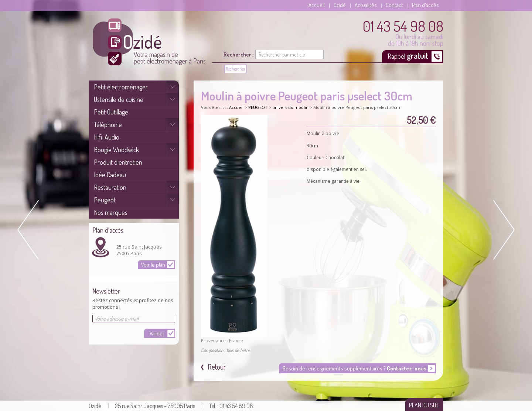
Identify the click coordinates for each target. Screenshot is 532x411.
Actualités (366, 5)
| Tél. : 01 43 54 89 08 (228, 406)
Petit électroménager (121, 87)
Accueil (317, 5)
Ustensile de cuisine (119, 99)
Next (502, 230)
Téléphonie (108, 124)
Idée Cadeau (110, 175)
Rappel (409, 55)
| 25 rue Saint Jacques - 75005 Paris (152, 406)
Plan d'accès (425, 5)
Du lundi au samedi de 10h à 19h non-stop (403, 32)
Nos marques (111, 212)
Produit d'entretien (118, 162)
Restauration (110, 187)
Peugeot (105, 200)
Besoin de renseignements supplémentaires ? (354, 368)
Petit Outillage (111, 112)
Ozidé (340, 5)
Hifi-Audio (107, 137)
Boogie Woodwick (116, 150)
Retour (216, 367)
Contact (394, 5)
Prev (30, 230)
